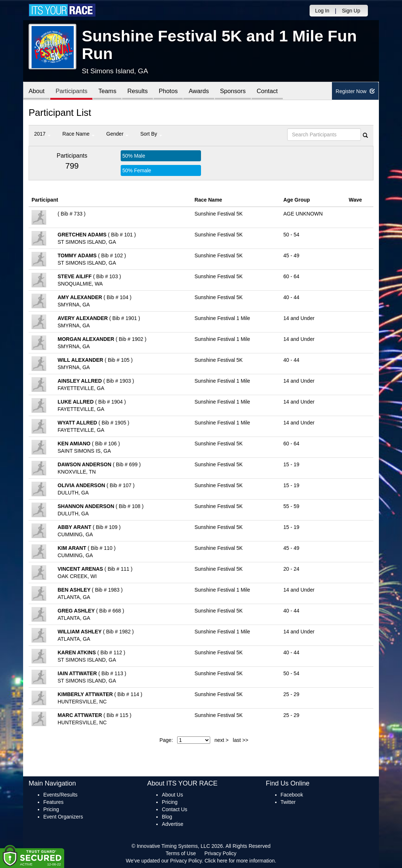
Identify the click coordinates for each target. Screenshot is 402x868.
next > (222, 740)
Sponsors (239, 91)
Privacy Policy (220, 853)
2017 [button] (42, 134)
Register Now (355, 91)
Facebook (292, 795)
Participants (73, 91)
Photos (172, 91)
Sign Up (351, 11)
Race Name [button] (78, 134)
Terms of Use (181, 853)
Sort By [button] (151, 134)
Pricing (51, 809)
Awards (204, 91)
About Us (172, 795)
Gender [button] (118, 134)
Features (53, 802)
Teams (110, 91)
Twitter (288, 802)
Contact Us (174, 809)
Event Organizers (63, 817)
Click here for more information (240, 861)
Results (141, 91)
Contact (274, 91)
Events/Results (60, 795)
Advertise (172, 824)
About (37, 91)
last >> (241, 740)
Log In (322, 11)
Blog (167, 817)
